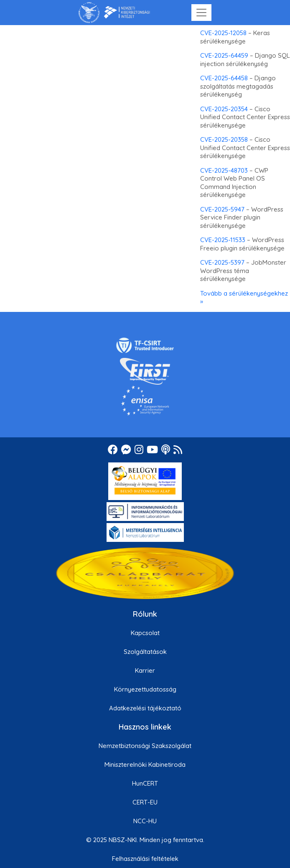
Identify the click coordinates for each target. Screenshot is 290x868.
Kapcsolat (145, 633)
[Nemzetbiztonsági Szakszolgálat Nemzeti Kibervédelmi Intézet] (114, 13)
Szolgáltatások (145, 652)
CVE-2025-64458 (224, 78)
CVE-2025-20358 (224, 139)
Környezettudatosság (145, 689)
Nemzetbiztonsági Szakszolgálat (145, 746)
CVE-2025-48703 (224, 170)
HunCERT (145, 783)
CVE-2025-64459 (224, 55)
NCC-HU (145, 821)
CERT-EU (145, 802)
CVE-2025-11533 (223, 240)
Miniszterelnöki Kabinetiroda (145, 765)
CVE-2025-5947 (222, 209)
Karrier (145, 670)
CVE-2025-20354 (224, 109)
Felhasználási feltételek (145, 859)
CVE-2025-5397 (222, 262)
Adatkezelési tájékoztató (145, 708)
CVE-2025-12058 (223, 33)
